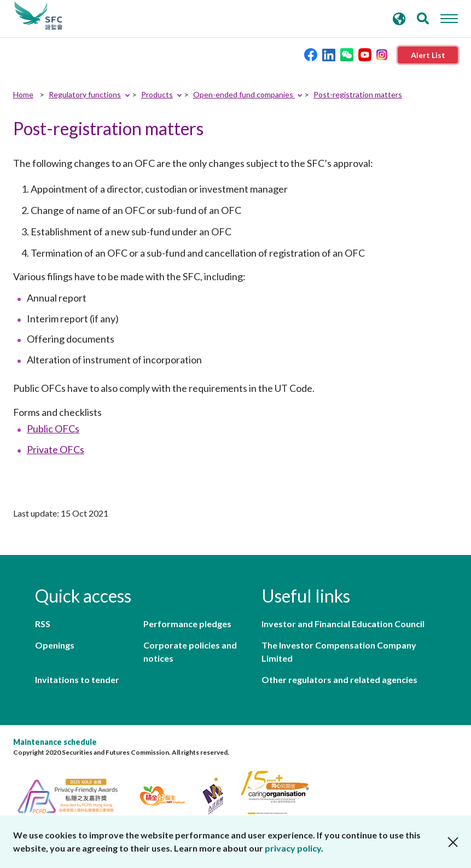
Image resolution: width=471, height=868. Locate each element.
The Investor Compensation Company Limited (339, 652)
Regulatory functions (85, 94)
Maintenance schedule (55, 742)
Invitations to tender (77, 679)
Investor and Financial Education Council (343, 624)
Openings (55, 645)
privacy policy (293, 848)
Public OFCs (53, 429)
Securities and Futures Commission (38, 16)
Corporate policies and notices (190, 652)
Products (157, 94)
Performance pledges (187, 624)
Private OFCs (56, 449)
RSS (43, 624)
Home (23, 94)
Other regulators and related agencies (339, 679)
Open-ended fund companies (244, 94)
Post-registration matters (358, 94)
